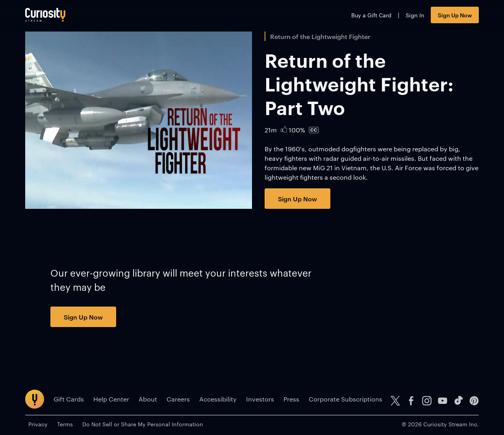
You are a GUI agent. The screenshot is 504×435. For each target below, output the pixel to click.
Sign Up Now (455, 15)
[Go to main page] (45, 15)
